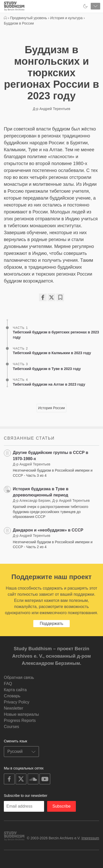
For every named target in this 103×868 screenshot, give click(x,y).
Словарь (12, 696)
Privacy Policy (17, 702)
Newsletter (14, 708)
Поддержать (51, 623)
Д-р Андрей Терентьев (51, 109)
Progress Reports (20, 720)
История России (51, 408)
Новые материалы (21, 714)
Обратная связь (19, 677)
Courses (12, 727)
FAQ (8, 684)
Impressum (90, 838)
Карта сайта (15, 690)
